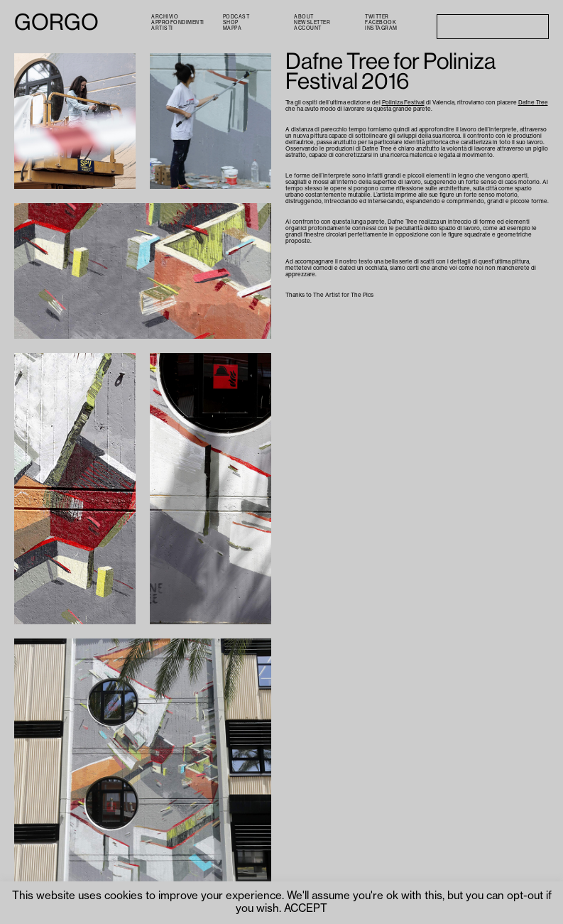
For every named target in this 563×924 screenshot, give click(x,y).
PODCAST (236, 17)
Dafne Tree (533, 103)
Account (308, 28)
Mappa (233, 28)
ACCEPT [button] (306, 909)
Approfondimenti (178, 22)
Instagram (381, 28)
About (304, 17)
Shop (231, 22)
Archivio (165, 17)
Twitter (377, 17)
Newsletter (312, 22)
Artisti (162, 28)
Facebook (381, 22)
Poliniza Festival (403, 103)
